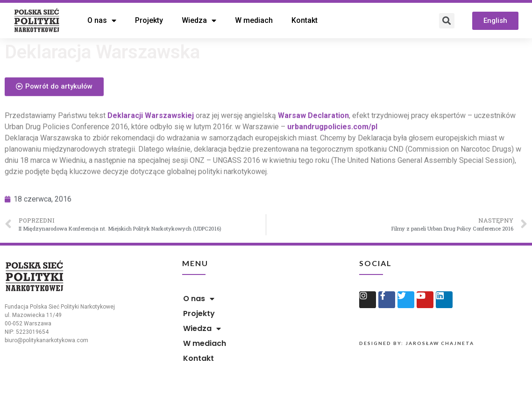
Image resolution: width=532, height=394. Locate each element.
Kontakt (305, 20)
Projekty (149, 20)
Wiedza (199, 21)
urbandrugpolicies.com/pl (332, 140)
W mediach (254, 20)
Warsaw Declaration (313, 129)
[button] (495, 21)
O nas (102, 21)
